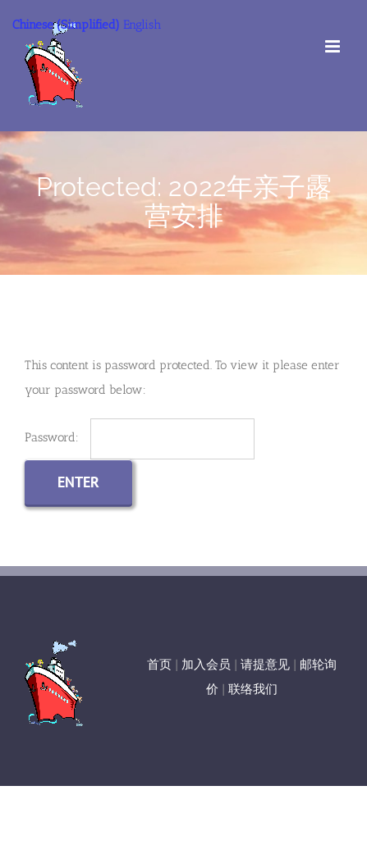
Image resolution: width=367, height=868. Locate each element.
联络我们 (253, 689)
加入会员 (206, 665)
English (142, 25)
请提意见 (265, 665)
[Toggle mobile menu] (334, 46)
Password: (140, 437)
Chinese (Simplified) (66, 25)
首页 (159, 665)
